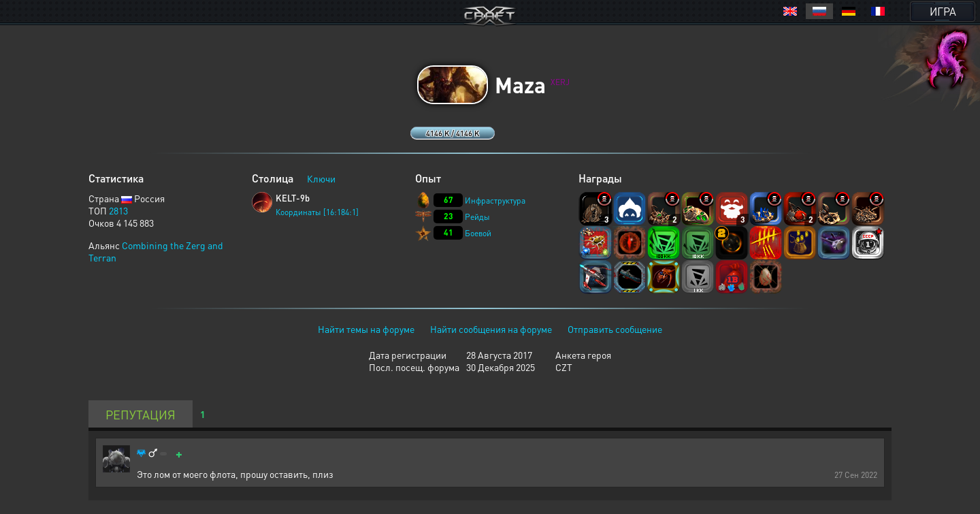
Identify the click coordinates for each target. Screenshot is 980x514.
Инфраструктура (495, 200)
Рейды (477, 217)
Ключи (321, 178)
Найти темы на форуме (366, 329)
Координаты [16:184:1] (317, 212)
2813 (118, 210)
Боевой (478, 233)
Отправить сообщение (615, 329)
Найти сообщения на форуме (491, 329)
